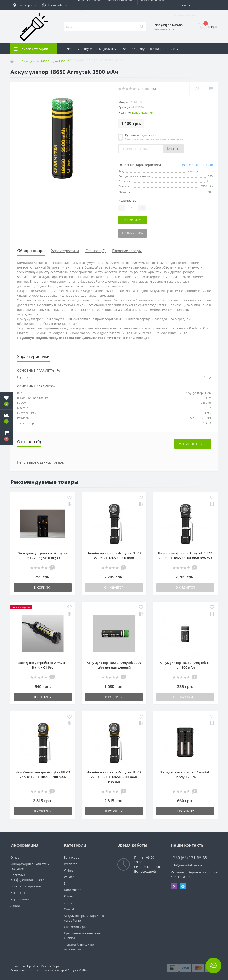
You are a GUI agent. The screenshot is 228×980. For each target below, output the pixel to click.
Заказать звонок (164, 29)
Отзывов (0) (96, 251)
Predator (70, 864)
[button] (25, 5)
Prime (68, 896)
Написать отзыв (193, 444)
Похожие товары (127, 251)
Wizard (69, 877)
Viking (68, 870)
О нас (80, 10)
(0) (154, 89)
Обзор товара (31, 251)
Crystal (69, 909)
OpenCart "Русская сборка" (44, 966)
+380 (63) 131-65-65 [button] (189, 858)
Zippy (68, 903)
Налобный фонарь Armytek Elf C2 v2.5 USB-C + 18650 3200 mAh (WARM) (114, 777)
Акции (15, 906)
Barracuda (72, 857)
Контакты (18, 893)
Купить (173, 149)
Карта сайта (20, 899)
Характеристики (65, 251)
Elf (66, 883)
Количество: (128, 200)
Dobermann (73, 890)
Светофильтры (75, 927)
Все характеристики (198, 165)
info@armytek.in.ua (186, 865)
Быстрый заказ (132, 233)
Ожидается (114, 587)
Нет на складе (185, 697)
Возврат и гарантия (26, 886)
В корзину (132, 220)
